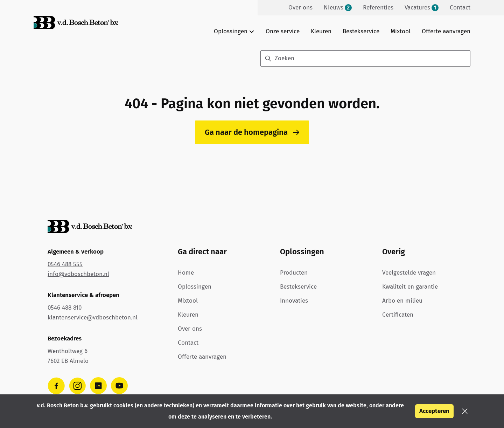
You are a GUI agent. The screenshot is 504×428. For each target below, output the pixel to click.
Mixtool (401, 31)
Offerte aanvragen (446, 31)
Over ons (190, 329)
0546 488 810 (65, 308)
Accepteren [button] (434, 411)
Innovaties (294, 301)
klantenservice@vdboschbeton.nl (93, 317)
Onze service (283, 31)
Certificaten (398, 315)
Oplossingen (195, 287)
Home (186, 273)
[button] (465, 411)
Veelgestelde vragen (409, 273)
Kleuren (321, 31)
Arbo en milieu (402, 301)
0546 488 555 (65, 264)
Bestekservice (361, 31)
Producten (294, 273)
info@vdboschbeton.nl (78, 274)
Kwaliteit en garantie (410, 287)
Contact (188, 343)
